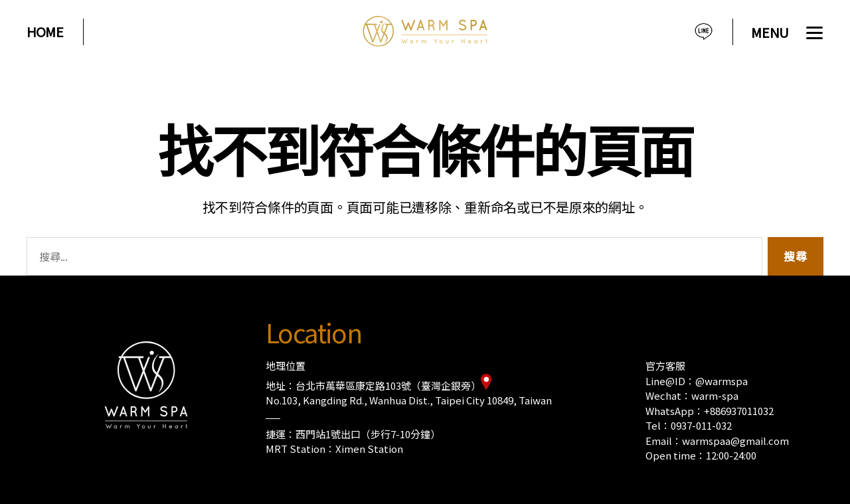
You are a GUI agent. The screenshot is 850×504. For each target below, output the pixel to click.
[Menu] (789, 35)
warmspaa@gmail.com (735, 441)
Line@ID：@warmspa (697, 381)
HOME (45, 32)
